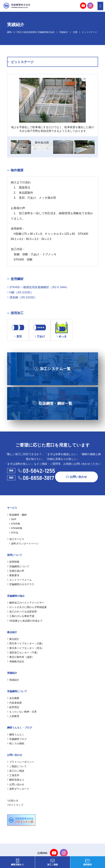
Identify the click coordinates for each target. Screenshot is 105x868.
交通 (75, 32)
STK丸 (14, 533)
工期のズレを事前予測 (21, 616)
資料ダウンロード (18, 789)
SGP (13, 519)
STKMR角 (16, 528)
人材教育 (13, 716)
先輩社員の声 (16, 571)
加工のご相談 (16, 771)
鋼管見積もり (17, 862)
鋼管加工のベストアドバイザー (26, 603)
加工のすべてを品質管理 (22, 612)
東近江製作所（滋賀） (21, 657)
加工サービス (16, 539)
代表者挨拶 (14, 703)
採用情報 (13, 562)
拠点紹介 (13, 639)
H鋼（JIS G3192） (20, 292)
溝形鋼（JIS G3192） (22, 297)
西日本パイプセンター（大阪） (26, 643)
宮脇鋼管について (18, 566)
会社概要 (13, 698)
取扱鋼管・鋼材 (17, 515)
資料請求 (88, 862)
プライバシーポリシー (21, 762)
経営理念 (13, 707)
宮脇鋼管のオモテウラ (21, 584)
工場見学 (13, 775)
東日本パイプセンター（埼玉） (26, 648)
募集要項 (13, 575)
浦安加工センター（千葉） (23, 653)
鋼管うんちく (16, 735)
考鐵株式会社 (16, 661)
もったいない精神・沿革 (22, 712)
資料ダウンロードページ (24, 544)
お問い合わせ (77, 477)
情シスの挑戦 (16, 743)
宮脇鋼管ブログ (17, 739)
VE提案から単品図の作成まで (25, 621)
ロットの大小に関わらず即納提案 (27, 607)
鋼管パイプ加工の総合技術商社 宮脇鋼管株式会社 (31, 32)
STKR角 (15, 524)
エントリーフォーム (19, 580)
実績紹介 (64, 32)
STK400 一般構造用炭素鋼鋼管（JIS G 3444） (38, 287)
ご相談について (17, 766)
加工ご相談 (52, 862)
